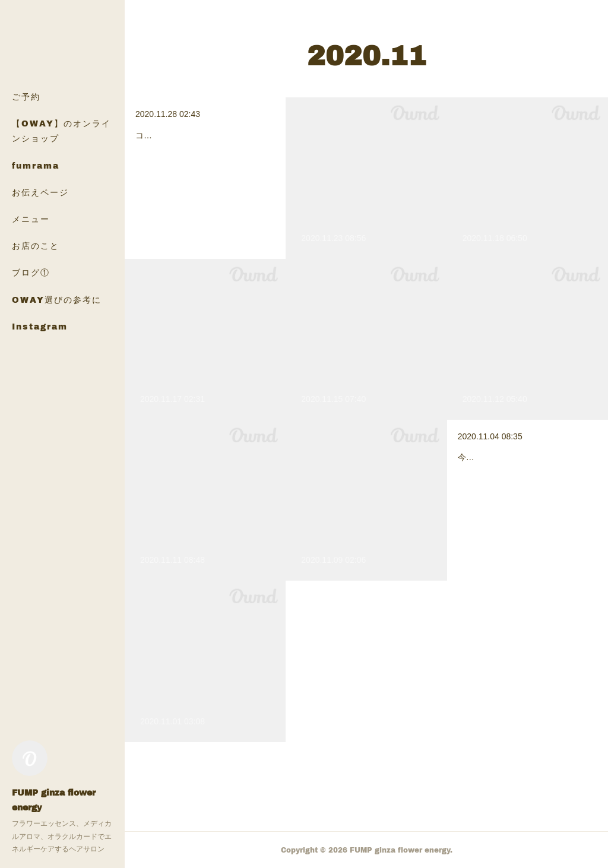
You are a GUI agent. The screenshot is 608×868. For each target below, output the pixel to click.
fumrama (36, 165)
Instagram (40, 326)
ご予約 (26, 96)
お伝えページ (40, 192)
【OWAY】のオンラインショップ (61, 131)
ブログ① (31, 272)
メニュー (31, 219)
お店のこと (36, 245)
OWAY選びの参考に (57, 300)
